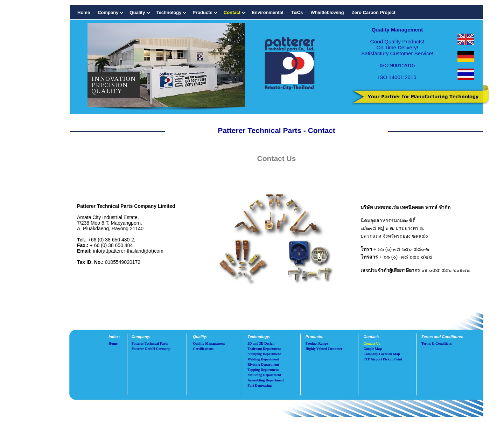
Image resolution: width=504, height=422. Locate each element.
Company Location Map (381, 354)
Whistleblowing (327, 12)
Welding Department (263, 359)
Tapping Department (263, 370)
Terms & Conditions (437, 343)
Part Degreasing (260, 385)
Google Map (373, 349)
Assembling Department (266, 380)
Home (84, 12)
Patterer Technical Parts (150, 343)
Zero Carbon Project (374, 12)
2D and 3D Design (261, 343)
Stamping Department (264, 354)
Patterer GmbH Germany (151, 349)
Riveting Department (263, 364)
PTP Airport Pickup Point (383, 359)
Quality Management (209, 343)
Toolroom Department (264, 349)
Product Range (317, 343)
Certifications (203, 349)
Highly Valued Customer (324, 349)
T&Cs (297, 12)
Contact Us (372, 343)
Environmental (267, 12)
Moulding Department (264, 375)
